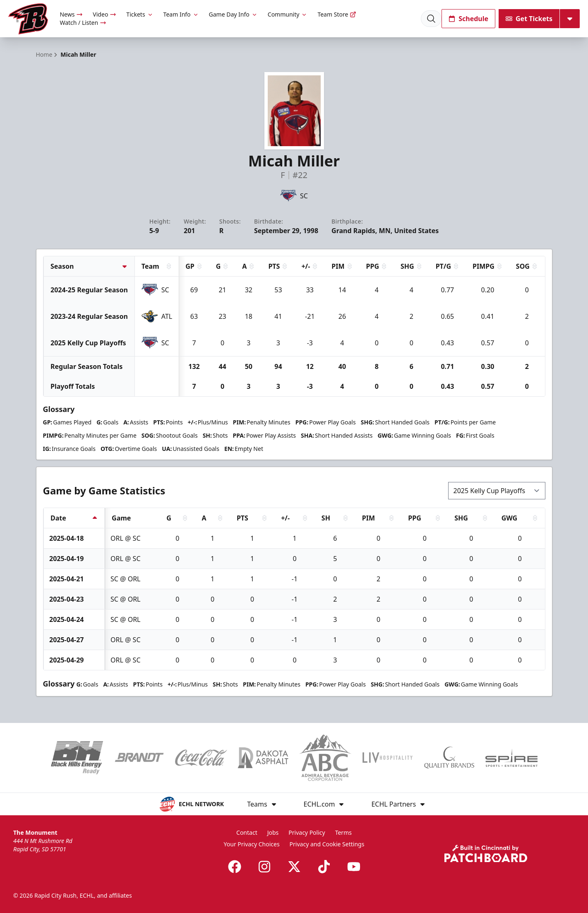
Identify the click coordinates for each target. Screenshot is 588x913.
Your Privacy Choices (252, 844)
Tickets (140, 14)
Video (104, 14)
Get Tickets (529, 19)
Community (288, 14)
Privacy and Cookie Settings (327, 844)
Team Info (181, 14)
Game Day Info (233, 14)
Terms (343, 832)
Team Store (337, 14)
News (71, 14)
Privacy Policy (307, 832)
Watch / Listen (83, 23)
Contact (247, 832)
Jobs (273, 832)
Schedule (468, 19)
